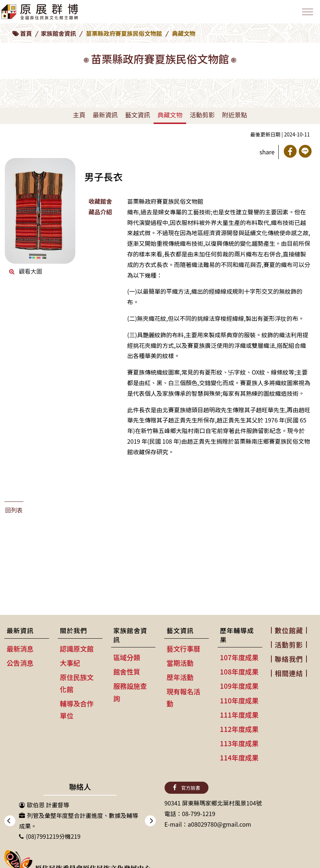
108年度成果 (239, 672)
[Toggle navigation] (307, 13)
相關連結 (289, 673)
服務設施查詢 (130, 692)
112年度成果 (239, 729)
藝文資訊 (138, 115)
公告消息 (20, 663)
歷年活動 (180, 677)
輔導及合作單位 (77, 709)
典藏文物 (170, 115)
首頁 (26, 33)
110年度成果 (239, 700)
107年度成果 (239, 657)
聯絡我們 (289, 659)
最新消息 (20, 649)
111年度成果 (239, 715)
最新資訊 (105, 115)
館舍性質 (127, 672)
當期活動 (180, 663)
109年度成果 (239, 686)
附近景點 (234, 115)
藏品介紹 (100, 212)
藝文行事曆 (183, 649)
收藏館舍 (100, 201)
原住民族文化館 (77, 683)
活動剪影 (202, 115)
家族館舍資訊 (59, 33)
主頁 (79, 115)
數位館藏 (289, 630)
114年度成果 (239, 758)
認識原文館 (77, 649)
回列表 (14, 510)
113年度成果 (239, 743)
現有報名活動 (183, 697)
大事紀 (70, 663)
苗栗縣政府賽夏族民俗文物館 (124, 33)
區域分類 (127, 657)
